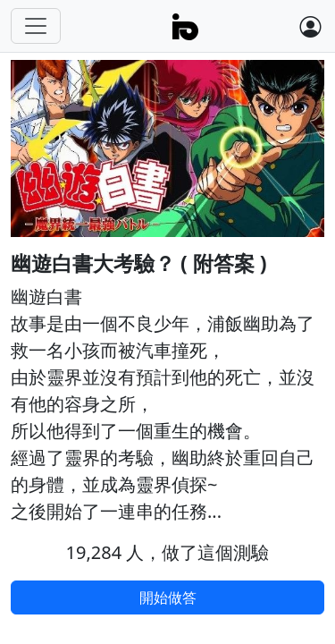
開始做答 (168, 597)
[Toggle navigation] (36, 26)
